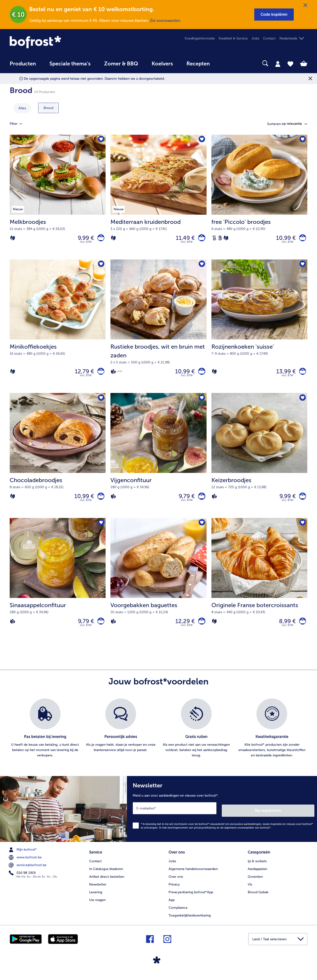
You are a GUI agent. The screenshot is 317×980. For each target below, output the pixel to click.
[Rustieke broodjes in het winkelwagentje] (201, 375)
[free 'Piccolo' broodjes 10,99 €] (259, 198)
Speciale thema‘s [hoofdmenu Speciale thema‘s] (70, 64)
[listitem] (45, 737)
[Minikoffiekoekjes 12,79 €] (58, 329)
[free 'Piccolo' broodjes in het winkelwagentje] (301, 239)
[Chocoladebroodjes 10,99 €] (58, 461)
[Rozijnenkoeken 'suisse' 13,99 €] (259, 329)
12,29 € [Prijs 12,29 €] (183, 629)
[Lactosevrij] (214, 239)
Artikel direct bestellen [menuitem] (107, 882)
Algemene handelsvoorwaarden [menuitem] (193, 874)
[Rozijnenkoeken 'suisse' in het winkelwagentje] (301, 375)
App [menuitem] (172, 905)
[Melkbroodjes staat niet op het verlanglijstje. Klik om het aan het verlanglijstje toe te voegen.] (100, 140)
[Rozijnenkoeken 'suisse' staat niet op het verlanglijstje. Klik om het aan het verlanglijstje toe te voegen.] (302, 267)
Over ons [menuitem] (176, 882)
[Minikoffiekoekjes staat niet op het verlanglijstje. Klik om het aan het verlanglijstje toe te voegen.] (100, 267)
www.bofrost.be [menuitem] (26, 864)
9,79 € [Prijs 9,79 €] (185, 502)
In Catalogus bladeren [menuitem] (106, 874)
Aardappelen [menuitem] (257, 874)
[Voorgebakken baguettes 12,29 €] (158, 588)
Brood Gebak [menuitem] (258, 897)
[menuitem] (23, 66)
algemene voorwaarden (239, 834)
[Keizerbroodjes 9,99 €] (259, 461)
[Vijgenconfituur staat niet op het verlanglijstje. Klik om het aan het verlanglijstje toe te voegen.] (201, 403)
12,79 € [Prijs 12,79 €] (82, 374)
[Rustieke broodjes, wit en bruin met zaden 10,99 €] (158, 329)
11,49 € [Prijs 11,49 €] (183, 239)
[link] (54, 42)
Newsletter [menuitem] (98, 890)
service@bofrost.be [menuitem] (28, 871)
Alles (22, 108)
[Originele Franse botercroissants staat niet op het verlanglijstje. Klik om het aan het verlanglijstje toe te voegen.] (302, 530)
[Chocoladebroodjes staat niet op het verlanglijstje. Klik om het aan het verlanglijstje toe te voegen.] (100, 403)
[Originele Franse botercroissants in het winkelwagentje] (301, 629)
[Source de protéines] (119, 374)
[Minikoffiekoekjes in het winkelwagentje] (100, 375)
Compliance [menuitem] (178, 913)
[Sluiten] (305, 5)
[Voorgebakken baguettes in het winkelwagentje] (201, 629)
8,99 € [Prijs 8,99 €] (285, 629)
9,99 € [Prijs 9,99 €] (83, 239)
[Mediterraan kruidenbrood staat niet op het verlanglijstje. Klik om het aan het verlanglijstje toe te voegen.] (201, 140)
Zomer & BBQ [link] (121, 64)
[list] (158, 737)
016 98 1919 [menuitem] (23, 879)
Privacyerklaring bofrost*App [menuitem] (191, 897)
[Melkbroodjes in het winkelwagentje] (100, 239)
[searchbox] (226, 63)
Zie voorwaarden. (166, 20)
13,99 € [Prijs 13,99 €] (284, 374)
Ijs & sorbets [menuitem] (257, 866)
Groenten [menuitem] (255, 882)
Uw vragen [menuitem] (97, 905)
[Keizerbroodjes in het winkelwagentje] (301, 502)
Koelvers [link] (162, 64)
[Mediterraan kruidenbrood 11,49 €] (158, 198)
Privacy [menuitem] (174, 890)
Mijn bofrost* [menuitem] (23, 856)
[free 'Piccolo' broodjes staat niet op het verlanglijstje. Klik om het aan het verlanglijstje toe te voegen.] (302, 140)
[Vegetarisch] (13, 239)
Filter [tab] (19, 124)
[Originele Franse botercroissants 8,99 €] (259, 588)
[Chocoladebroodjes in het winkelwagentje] (100, 502)
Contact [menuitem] (269, 38)
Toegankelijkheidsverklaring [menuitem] (190, 921)
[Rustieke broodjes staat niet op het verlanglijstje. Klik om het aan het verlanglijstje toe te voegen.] (201, 267)
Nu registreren (295, 817)
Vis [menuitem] (250, 890)
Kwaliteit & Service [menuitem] (233, 38)
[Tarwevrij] (220, 239)
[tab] (278, 64)
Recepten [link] (198, 64)
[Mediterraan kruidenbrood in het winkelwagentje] (201, 239)
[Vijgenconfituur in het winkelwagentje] (201, 502)
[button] (274, 15)
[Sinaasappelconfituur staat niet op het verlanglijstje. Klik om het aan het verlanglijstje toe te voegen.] (100, 530)
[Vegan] (113, 375)
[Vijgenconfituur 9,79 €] (158, 461)
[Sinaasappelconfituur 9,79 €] (58, 588)
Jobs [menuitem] (255, 38)
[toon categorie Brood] (48, 108)
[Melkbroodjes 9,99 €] (58, 198)
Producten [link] (23, 64)
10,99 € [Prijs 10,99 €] (283, 239)
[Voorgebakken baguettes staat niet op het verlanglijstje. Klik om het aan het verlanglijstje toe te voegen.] (201, 530)
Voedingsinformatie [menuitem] (200, 38)
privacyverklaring (205, 834)
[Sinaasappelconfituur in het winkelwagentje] (100, 629)
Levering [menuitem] (96, 897)
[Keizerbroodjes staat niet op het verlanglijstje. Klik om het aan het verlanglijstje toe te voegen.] (302, 403)
